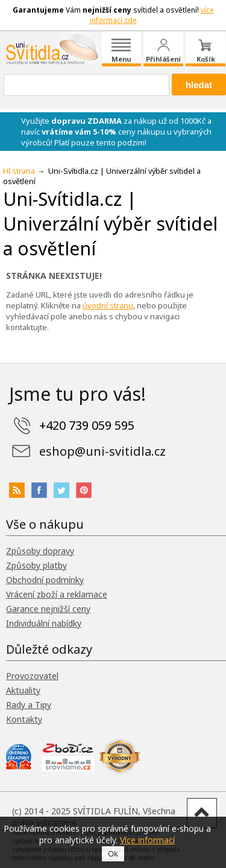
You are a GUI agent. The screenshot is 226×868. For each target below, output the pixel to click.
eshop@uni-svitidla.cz (102, 451)
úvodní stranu (108, 305)
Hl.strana (19, 171)
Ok (113, 854)
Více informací (147, 840)
